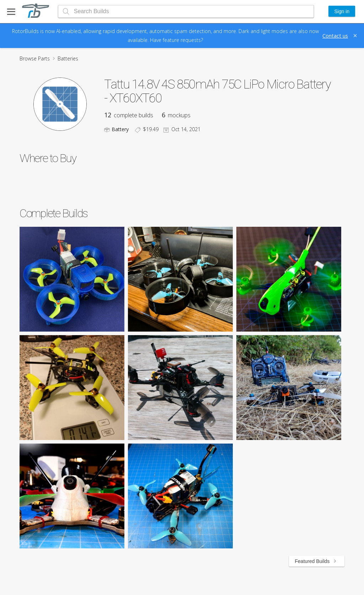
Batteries (68, 58)
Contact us (335, 36)
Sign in (342, 11)
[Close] (355, 36)
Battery (120, 129)
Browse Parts (35, 58)
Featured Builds (317, 561)
